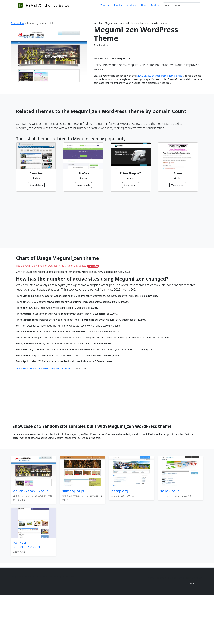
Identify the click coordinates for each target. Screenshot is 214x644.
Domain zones (194, 623)
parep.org (120, 536)
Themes (105, 5)
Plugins (118, 5)
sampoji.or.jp (73, 536)
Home (151, 623)
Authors (132, 5)
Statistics (156, 5)
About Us (195, 629)
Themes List (17, 23)
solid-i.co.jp (170, 536)
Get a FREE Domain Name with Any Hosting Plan (43, 414)
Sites (143, 5)
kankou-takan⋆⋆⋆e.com (27, 590)
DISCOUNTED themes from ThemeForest (159, 76)
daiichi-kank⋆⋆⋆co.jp (31, 536)
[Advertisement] (105, 220)
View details (36, 185)
